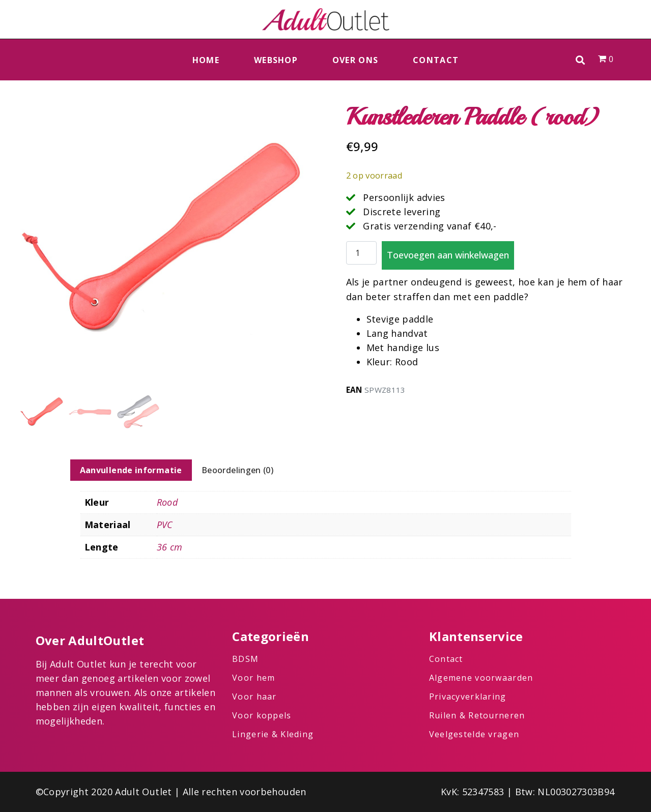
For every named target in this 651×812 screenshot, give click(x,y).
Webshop (276, 60)
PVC (165, 525)
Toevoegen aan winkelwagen (448, 255)
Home (206, 60)
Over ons (355, 60)
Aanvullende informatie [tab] (131, 470)
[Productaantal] (361, 253)
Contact (436, 60)
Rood (167, 502)
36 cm (170, 547)
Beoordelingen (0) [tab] (237, 470)
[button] (581, 60)
